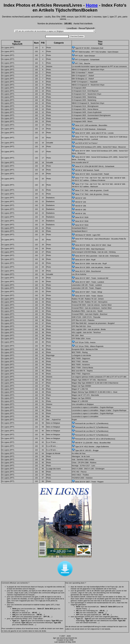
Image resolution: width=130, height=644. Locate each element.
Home (92, 5)
